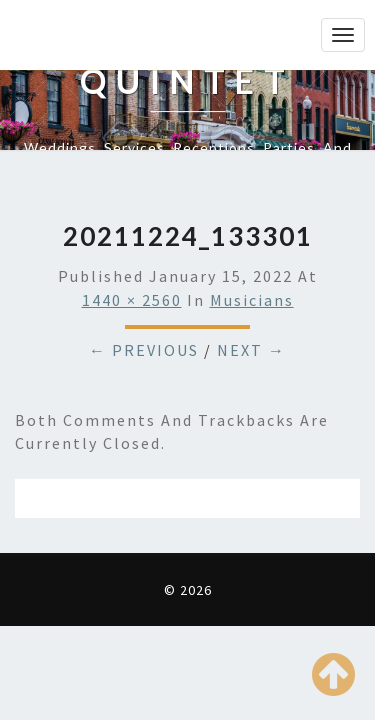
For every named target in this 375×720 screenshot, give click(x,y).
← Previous (144, 350)
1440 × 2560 (132, 300)
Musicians (252, 300)
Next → (251, 350)
